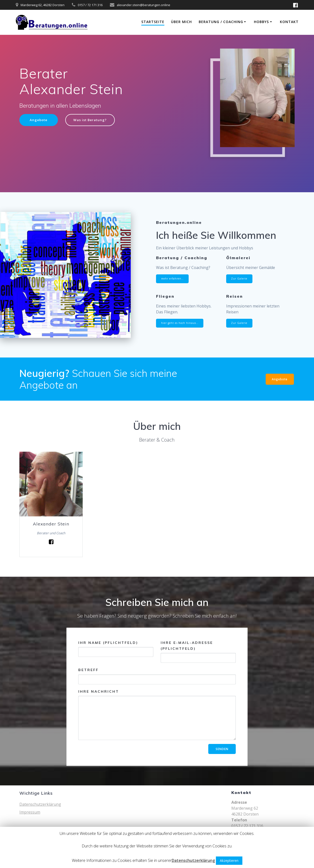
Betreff (157, 676)
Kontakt (289, 22)
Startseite (153, 22)
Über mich (181, 22)
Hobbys (261, 22)
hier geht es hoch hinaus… (181, 323)
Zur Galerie (240, 279)
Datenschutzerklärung (40, 804)
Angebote (39, 120)
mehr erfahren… (173, 279)
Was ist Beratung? (92, 120)
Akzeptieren (229, 861)
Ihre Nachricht (157, 715)
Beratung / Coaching (221, 22)
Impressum (30, 812)
